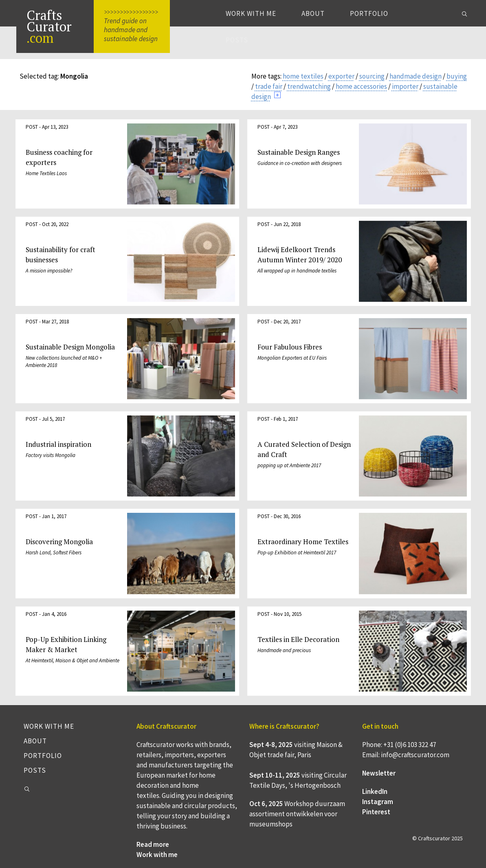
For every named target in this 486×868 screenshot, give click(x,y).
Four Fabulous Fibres (290, 347)
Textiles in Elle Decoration (298, 639)
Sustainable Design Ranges (299, 152)
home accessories (361, 86)
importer (405, 86)
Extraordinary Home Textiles (303, 542)
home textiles (303, 76)
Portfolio (369, 13)
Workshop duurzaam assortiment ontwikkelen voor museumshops (297, 814)
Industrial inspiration (58, 444)
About (313, 13)
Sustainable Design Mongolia (70, 347)
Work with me (251, 13)
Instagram (378, 802)
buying (457, 76)
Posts (237, 40)
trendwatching (309, 86)
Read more (153, 844)
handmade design (416, 76)
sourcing (372, 76)
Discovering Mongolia (59, 542)
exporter (341, 76)
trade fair (269, 86)
